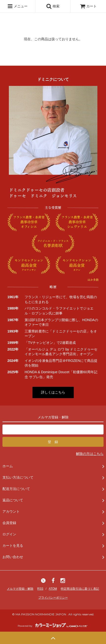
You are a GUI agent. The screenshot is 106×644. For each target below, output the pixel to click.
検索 (53, 6)
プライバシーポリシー (53, 598)
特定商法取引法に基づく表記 (80, 589)
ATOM (53, 589)
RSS (40, 589)
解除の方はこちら (90, 454)
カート (88, 6)
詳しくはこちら (53, 392)
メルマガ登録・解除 (20, 589)
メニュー (17, 6)
